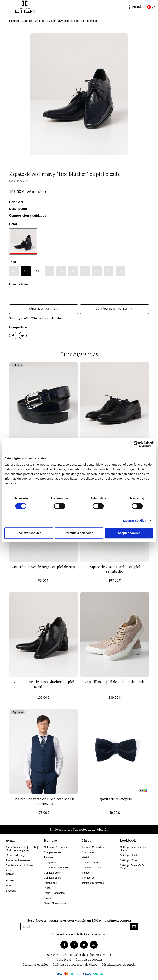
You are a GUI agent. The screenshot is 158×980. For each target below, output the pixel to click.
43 (61, 271)
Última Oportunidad (55, 903)
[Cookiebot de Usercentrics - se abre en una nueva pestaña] (136, 444)
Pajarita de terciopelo (115, 799)
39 (14, 271)
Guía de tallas (19, 284)
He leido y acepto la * (81, 934)
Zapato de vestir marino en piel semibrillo (115, 569)
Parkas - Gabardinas (94, 847)
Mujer (87, 840)
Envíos (10, 870)
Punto (47, 888)
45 (85, 271)
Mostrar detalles (135, 520)
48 (120, 271)
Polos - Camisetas (54, 893)
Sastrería (11, 891)
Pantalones (50, 883)
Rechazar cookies (29, 533)
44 (73, 271)
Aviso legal (63, 959)
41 (38, 271)
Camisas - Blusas (92, 862)
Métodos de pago (16, 855)
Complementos (53, 852)
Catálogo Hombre (130, 855)
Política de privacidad (93, 934)
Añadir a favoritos (114, 309)
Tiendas (10, 886)
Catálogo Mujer (129, 860)
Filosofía (11, 880)
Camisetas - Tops (92, 868)
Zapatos (27, 21)
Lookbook (128, 840)
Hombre (14, 21)
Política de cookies (89, 959)
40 (26, 271)
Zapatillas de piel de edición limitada (115, 682)
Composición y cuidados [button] (28, 215)
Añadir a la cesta (44, 309)
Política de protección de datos (75, 964)
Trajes (48, 898)
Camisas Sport (52, 878)
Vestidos (87, 857)
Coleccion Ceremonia (56, 847)
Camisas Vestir (53, 873)
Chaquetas (50, 862)
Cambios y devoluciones (20, 865)
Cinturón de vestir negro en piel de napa (43, 566)
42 (49, 271)
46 (97, 271)
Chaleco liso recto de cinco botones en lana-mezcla (43, 801)
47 (109, 271)
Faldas (86, 873)
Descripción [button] (18, 209)
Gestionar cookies (35, 964)
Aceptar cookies (129, 533)
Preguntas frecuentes (18, 860)
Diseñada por (119, 964)
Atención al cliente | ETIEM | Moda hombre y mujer (22, 849)
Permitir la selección (79, 533)
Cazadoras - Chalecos (57, 868)
